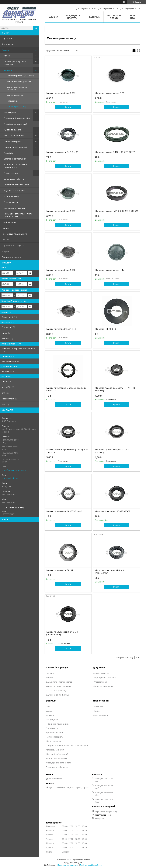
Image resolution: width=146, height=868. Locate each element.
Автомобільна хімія (55, 750)
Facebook (99, 707)
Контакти (95, 17)
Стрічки (49, 711)
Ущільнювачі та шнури (15, 208)
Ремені (7, 56)
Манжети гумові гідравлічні (19, 81)
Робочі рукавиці (11, 196)
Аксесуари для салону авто (59, 763)
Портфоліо (7, 38)
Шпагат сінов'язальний (15, 159)
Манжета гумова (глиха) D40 (61, 329)
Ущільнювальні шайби (14, 190)
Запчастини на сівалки (57, 758)
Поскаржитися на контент (68, 865)
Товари (5, 50)
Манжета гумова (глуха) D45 (109, 270)
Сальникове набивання (57, 767)
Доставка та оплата (11, 257)
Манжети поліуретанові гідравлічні (17, 88)
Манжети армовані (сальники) (20, 76)
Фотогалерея (8, 44)
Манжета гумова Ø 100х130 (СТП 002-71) (116, 152)
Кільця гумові (10, 112)
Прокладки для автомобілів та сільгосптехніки (18, 215)
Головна (53, 17)
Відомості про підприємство (59, 682)
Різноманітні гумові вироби (17, 118)
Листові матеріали (13, 141)
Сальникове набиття (14, 179)
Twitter (97, 711)
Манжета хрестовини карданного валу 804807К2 (66, 389)
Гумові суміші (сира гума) (15, 124)
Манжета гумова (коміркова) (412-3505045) (112, 451)
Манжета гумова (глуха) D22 (109, 93)
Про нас (6, 240)
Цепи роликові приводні (15, 147)
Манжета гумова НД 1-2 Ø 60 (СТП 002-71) (116, 211)
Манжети (8, 70)
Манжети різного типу (17, 107)
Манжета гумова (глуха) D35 (61, 211)
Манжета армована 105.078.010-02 (64, 511)
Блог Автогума (101, 715)
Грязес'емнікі (13, 101)
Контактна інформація (56, 690)
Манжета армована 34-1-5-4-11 (62, 152)
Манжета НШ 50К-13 (105, 329)
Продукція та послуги (72, 17)
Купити (68, 107)
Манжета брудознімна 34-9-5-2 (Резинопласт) (62, 633)
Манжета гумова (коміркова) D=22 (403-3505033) (115, 389)
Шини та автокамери (14, 136)
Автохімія (8, 153)
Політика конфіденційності (91, 865)
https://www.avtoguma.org (14, 470)
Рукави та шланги (12, 130)
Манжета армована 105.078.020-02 (112, 511)
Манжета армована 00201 (60, 570)
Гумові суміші (52, 728)
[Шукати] (36, 28)
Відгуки (5, 251)
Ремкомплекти (11, 202)
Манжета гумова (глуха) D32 (61, 93)
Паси (48, 707)
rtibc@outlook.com (10, 478)
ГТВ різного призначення (58, 724)
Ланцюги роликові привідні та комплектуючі (67, 745)
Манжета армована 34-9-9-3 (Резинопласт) (109, 572)
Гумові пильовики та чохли (17, 185)
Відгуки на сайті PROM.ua (58, 695)
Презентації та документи (14, 234)
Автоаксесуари (11, 173)
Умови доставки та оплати (58, 686)
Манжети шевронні (15, 95)
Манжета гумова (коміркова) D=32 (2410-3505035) (67, 451)
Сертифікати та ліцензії (13, 245)
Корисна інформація (104, 686)
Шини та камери (54, 741)
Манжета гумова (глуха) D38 (61, 270)
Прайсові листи (9, 222)
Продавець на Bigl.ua (73, 862)
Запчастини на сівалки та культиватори (16, 166)
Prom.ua (87, 860)
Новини (5, 228)
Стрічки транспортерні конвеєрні (15, 63)
